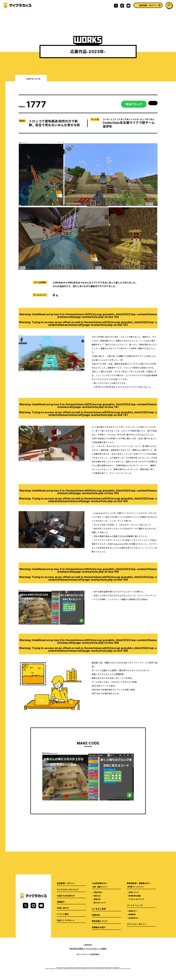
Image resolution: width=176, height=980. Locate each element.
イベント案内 (63, 914)
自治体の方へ (134, 918)
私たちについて (100, 903)
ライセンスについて (136, 899)
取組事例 (132, 914)
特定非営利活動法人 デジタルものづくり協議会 (88, 949)
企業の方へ (133, 911)
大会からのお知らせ (66, 896)
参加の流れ (98, 892)
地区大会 (97, 896)
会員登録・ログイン (148, 5)
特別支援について (100, 921)
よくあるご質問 (99, 909)
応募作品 (96, 915)
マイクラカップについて (68, 889)
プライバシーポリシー (137, 924)
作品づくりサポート (66, 920)
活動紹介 (61, 902)
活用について (134, 892)
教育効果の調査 (135, 896)
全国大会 (97, 899)
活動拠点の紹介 (99, 927)
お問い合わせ (63, 908)
